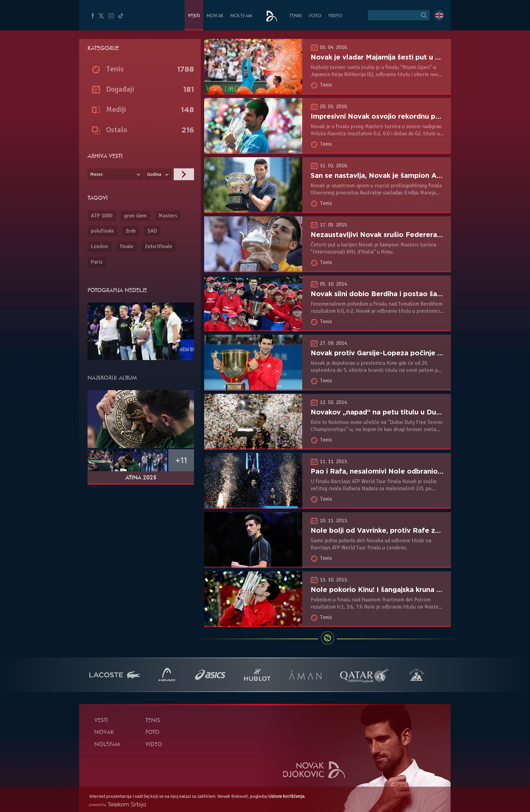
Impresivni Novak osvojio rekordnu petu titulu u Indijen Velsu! (415, 116)
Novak (215, 16)
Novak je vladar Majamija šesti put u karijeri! (385, 57)
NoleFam (241, 16)
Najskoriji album (112, 378)
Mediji (116, 109)
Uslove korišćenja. (287, 796)
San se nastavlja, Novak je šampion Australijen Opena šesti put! (418, 175)
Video (335, 16)
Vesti (194, 16)
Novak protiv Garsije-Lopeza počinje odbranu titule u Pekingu (416, 353)
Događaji (120, 89)
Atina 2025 (141, 478)
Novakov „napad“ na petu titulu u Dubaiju (381, 412)
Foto (315, 16)
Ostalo (117, 130)
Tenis (296, 16)
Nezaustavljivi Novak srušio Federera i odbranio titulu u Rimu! (416, 235)
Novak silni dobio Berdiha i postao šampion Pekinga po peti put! (420, 294)
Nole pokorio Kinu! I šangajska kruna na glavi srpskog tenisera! (417, 590)
